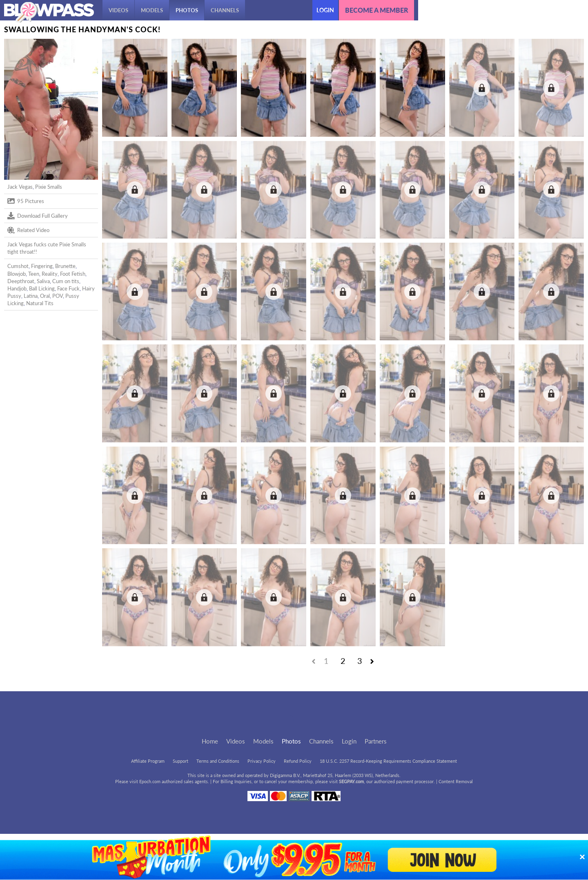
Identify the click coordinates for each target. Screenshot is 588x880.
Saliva (43, 281)
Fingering (42, 266)
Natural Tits (40, 303)
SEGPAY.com (351, 781)
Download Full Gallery (38, 216)
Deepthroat (21, 281)
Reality (50, 274)
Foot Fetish (73, 274)
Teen (34, 274)
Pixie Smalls (49, 187)
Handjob (17, 288)
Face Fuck (68, 288)
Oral (45, 296)
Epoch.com (150, 781)
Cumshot (18, 266)
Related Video (28, 230)
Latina (31, 296)
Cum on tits (66, 281)
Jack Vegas (20, 187)
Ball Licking (42, 288)
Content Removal (456, 781)
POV (58, 296)
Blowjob (17, 274)
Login (325, 10)
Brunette (65, 266)
